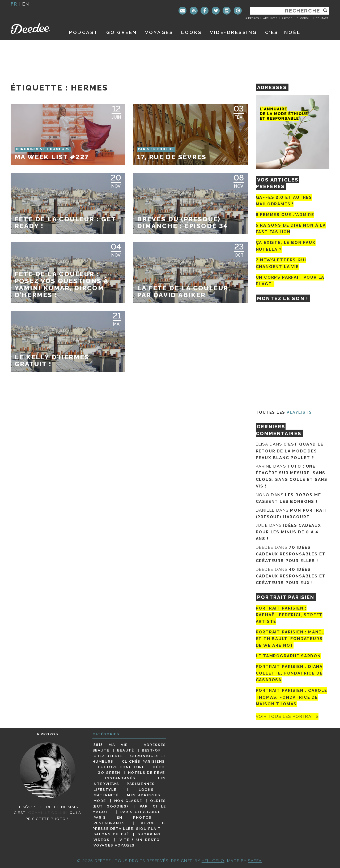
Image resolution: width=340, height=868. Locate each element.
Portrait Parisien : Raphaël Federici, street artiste (289, 615)
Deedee (34, 28)
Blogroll (304, 18)
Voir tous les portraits (287, 717)
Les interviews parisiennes (129, 781)
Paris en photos (123, 817)
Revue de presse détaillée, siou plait (129, 826)
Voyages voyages (114, 845)
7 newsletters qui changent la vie (281, 263)
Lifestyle (105, 789)
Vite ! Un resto (140, 840)
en (26, 4)
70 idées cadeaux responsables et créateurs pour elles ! (291, 554)
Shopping (149, 834)
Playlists (299, 412)
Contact (322, 18)
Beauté (126, 750)
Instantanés (120, 778)
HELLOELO (213, 861)
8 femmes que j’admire (285, 215)
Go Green (109, 772)
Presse (287, 18)
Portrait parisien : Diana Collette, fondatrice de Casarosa (289, 673)
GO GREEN (122, 32)
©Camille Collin (48, 813)
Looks (192, 32)
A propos (252, 18)
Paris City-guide (141, 812)
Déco (159, 767)
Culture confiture (121, 767)
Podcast (84, 32)
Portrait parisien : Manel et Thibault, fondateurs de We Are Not (290, 639)
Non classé (128, 801)
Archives (270, 18)
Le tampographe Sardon (288, 656)
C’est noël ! (285, 32)
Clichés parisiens (143, 761)
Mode (100, 801)
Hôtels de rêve (146, 772)
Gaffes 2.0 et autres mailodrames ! (284, 201)
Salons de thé (111, 834)
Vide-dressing (233, 32)
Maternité (106, 795)
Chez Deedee (108, 756)
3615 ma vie (111, 745)
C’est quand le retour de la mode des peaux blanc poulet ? (290, 451)
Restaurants (109, 823)
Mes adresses (144, 795)
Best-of (151, 750)
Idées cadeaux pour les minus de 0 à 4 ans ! (288, 532)
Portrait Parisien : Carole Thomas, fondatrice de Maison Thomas (292, 697)
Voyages (159, 32)
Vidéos (102, 840)
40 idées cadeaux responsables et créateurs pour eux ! (291, 576)
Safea (255, 861)
